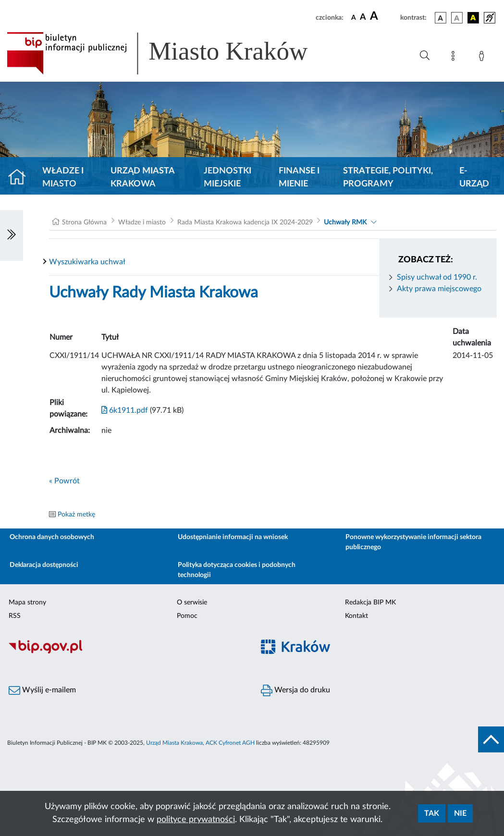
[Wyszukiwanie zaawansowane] (425, 56)
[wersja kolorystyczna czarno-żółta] (473, 18)
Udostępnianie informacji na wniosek (233, 537)
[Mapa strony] (455, 58)
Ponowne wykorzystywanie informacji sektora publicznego (413, 542)
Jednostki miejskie (227, 178)
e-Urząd (474, 178)
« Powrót (64, 481)
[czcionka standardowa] (354, 17)
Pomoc (187, 616)
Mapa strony (27, 602)
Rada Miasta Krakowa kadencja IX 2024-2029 (245, 222)
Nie (460, 813)
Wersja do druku (295, 690)
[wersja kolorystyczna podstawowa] (441, 18)
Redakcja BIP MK (370, 602)
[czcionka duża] (384, 16)
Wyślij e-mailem (42, 690)
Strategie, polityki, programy (388, 178)
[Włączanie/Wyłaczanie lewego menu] (12, 235)
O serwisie (192, 602)
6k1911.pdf (125, 410)
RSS (15, 616)
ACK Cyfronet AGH (230, 743)
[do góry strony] (491, 739)
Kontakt (356, 616)
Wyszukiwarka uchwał (87, 262)
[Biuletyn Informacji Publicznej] (126, 652)
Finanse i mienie (299, 178)
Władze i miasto (63, 178)
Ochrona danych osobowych (52, 537)
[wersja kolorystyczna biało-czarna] (457, 18)
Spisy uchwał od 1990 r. (437, 277)
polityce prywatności (196, 820)
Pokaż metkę (76, 515)
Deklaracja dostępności (44, 565)
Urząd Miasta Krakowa (142, 178)
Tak (432, 813)
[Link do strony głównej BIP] (171, 53)
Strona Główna (84, 222)
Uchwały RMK (345, 222)
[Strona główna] (21, 178)
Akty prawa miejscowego (439, 289)
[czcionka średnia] (363, 18)
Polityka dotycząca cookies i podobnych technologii (237, 570)
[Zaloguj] (483, 58)
